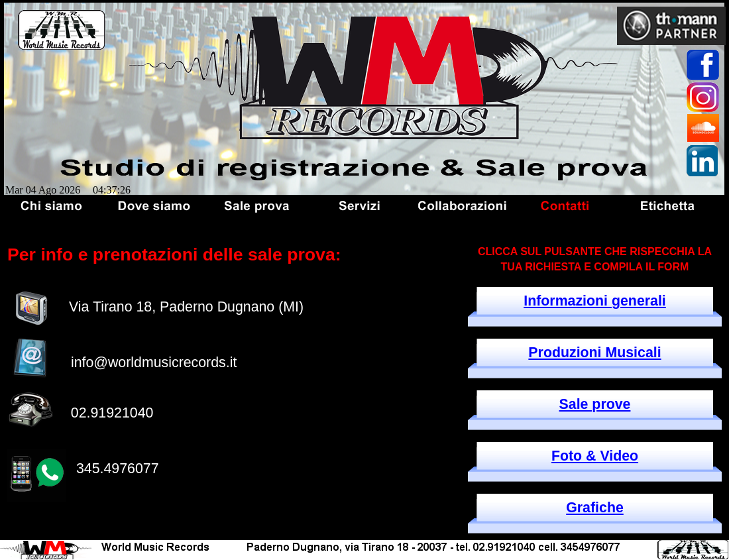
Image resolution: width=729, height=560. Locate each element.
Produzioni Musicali (594, 353)
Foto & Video (595, 456)
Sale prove (595, 404)
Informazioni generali (595, 301)
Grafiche (595, 508)
